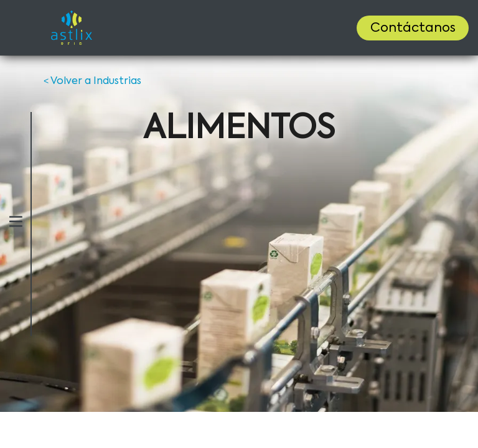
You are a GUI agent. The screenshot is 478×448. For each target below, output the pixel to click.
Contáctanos (413, 29)
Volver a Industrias (92, 82)
